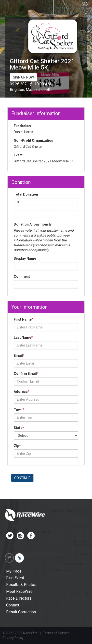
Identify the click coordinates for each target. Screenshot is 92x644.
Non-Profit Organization (33, 140)
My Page (14, 571)
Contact (13, 605)
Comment (22, 277)
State (19, 428)
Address (22, 392)
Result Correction (21, 612)
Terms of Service (56, 633)
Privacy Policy (13, 638)
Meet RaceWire (19, 591)
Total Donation (26, 194)
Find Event (15, 578)
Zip (17, 446)
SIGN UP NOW (23, 77)
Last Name (23, 337)
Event (18, 155)
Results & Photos (21, 585)
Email (19, 356)
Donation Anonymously (33, 224)
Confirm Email (26, 374)
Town (19, 410)
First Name (24, 319)
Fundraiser (23, 126)
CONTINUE (22, 478)
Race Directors (19, 598)
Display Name (25, 258)
